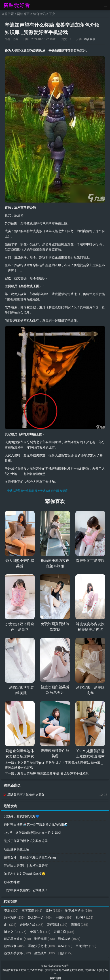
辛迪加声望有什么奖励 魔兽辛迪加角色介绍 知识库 (37, 490)
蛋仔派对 (58, 922)
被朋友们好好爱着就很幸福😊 (25, 872)
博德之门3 (15, 929)
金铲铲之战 (32, 922)
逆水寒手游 (40, 915)
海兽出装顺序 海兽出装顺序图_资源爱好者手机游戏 (53, 773)
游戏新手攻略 (18, 950)
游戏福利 (14, 943)
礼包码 (85, 915)
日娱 (66, 950)
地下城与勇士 (79, 908)
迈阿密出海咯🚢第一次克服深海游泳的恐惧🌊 (36, 824)
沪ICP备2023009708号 (55, 963)
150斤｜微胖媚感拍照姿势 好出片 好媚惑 (33, 832)
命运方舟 (40, 929)
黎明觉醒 (45, 936)
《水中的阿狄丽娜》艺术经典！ (26, 888)
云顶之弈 (64, 929)
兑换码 (64, 915)
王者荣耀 (32, 908)
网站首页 (23, 14)
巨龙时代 (87, 943)
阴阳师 (80, 922)
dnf (10, 922)
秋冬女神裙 (12, 880)
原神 (54, 908)
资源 (11, 908)
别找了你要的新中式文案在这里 (26, 840)
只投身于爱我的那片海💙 (22, 816)
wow (66, 943)
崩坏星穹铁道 (18, 936)
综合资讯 (39, 14)
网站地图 (55, 975)
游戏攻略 (70, 936)
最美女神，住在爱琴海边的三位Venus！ (32, 856)
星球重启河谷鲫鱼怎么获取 (24, 794)
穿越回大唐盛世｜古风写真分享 (26, 864)
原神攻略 (14, 915)
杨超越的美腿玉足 (17, 848)
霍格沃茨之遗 (42, 943)
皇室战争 (45, 950)
